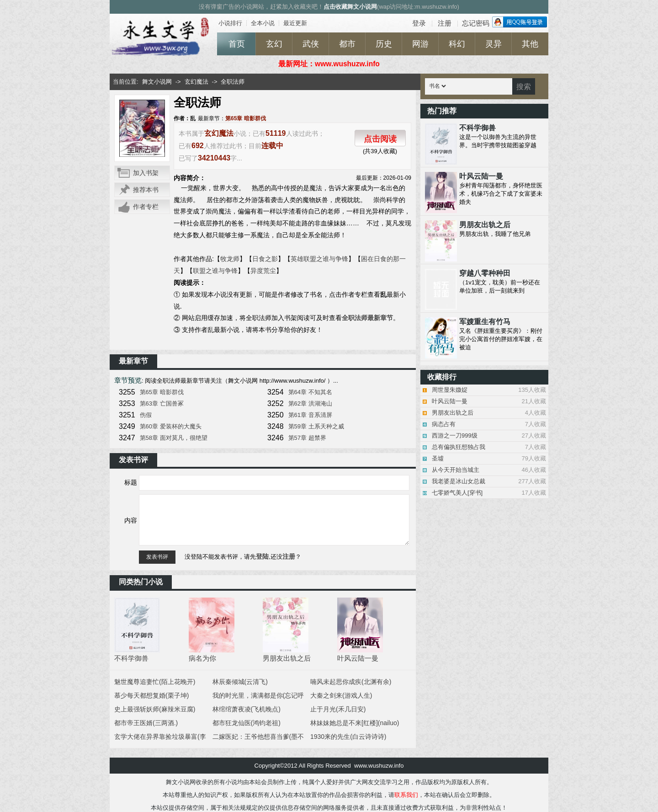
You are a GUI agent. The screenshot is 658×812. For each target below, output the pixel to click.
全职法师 (233, 82)
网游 (420, 44)
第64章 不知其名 (310, 392)
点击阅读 (380, 139)
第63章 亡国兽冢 (162, 403)
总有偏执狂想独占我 (459, 447)
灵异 (493, 44)
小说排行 (230, 23)
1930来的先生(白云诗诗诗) (348, 737)
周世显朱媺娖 (450, 390)
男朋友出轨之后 (453, 413)
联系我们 (406, 795)
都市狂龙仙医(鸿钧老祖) (247, 723)
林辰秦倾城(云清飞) (240, 682)
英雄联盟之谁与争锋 (319, 259)
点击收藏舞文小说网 (350, 7)
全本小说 (263, 23)
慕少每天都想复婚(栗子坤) (151, 695)
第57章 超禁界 (307, 438)
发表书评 (157, 557)
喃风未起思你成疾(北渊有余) (351, 682)
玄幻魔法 (196, 82)
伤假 (146, 415)
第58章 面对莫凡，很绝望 (174, 438)
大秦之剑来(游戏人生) (341, 695)
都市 (347, 44)
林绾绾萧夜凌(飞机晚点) (247, 709)
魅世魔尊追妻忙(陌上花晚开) (155, 682)
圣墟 (438, 458)
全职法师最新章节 (367, 318)
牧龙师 (230, 259)
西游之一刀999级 (455, 435)
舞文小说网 (157, 82)
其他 (530, 44)
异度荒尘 (263, 271)
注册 (289, 556)
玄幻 (274, 44)
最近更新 (295, 23)
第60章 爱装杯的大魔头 (171, 426)
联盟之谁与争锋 (215, 271)
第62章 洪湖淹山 (310, 403)
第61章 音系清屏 (310, 415)
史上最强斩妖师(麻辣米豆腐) (155, 709)
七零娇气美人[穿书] (457, 493)
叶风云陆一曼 (450, 401)
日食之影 (265, 259)
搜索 (524, 87)
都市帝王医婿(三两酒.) (146, 723)
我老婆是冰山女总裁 (459, 481)
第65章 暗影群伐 (246, 118)
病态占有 (444, 424)
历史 (384, 44)
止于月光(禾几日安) (338, 709)
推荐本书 (146, 190)
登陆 (262, 556)
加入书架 (146, 173)
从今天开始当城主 (456, 470)
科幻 (457, 44)
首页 (237, 44)
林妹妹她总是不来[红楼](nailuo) (355, 723)
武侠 (311, 44)
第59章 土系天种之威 (316, 426)
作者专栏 (146, 207)
